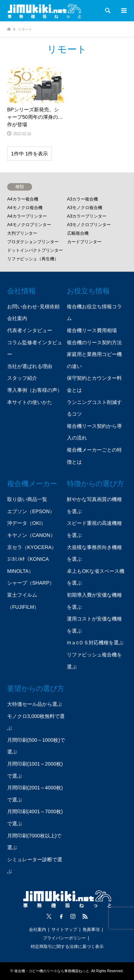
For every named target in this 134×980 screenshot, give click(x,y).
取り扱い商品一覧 (27, 499)
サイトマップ (64, 930)
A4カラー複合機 (23, 199)
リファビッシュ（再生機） (33, 259)
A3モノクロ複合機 (85, 208)
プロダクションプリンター (33, 242)
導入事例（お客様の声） (35, 390)
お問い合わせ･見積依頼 (33, 307)
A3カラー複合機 (83, 199)
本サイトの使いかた (30, 402)
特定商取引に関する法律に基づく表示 (67, 947)
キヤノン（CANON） (31, 535)
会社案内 (17, 318)
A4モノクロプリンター (29, 225)
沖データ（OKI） (26, 523)
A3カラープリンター (87, 216)
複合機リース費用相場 (92, 330)
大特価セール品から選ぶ (35, 704)
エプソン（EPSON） (31, 511)
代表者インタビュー (30, 330)
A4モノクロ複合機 (25, 208)
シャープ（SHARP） (31, 583)
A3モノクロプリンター (89, 225)
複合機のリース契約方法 (94, 342)
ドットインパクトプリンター (35, 250)
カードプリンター (84, 242)
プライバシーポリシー (64, 938)
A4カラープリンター (27, 216)
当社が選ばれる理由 (30, 366)
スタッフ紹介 (22, 378)
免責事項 (91, 930)
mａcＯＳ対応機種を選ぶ (95, 643)
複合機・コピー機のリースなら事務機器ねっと (52, 971)
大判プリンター (22, 233)
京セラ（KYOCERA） (32, 547)
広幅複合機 (78, 233)
